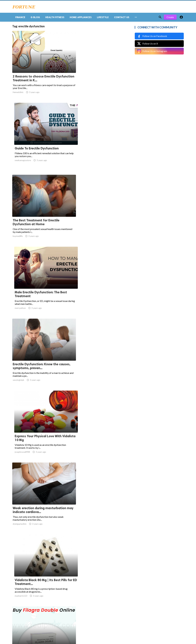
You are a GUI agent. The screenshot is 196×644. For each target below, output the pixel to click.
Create (170, 18)
